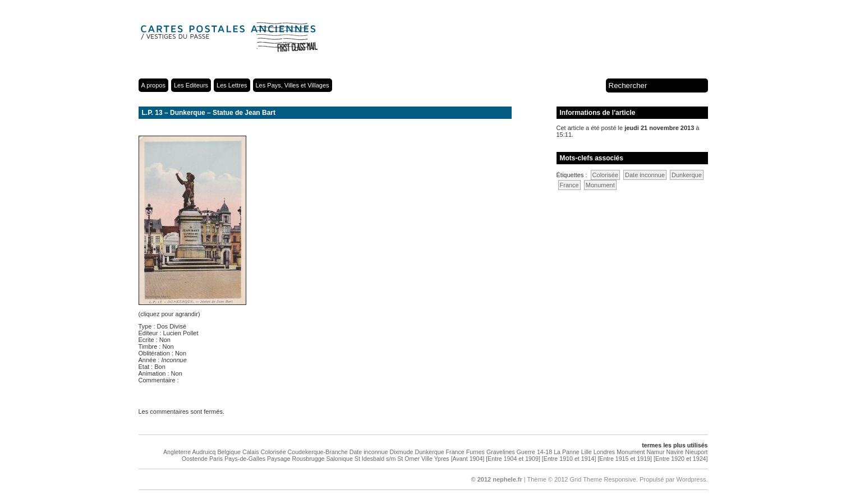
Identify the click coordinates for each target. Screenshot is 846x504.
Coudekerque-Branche (318, 452)
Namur (656, 452)
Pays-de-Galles (245, 459)
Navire (675, 452)
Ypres (442, 459)
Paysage (279, 459)
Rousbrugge (308, 459)
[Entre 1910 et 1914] (569, 459)
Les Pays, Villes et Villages (293, 85)
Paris (216, 459)
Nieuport (696, 452)
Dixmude (401, 452)
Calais (251, 452)
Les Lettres (232, 85)
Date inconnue (645, 175)
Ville (427, 459)
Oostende (195, 459)
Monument (600, 185)
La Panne (567, 452)
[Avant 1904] (468, 459)
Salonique (339, 459)
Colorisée (605, 175)
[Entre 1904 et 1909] (513, 459)
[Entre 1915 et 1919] (625, 459)
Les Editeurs (191, 85)
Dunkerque (687, 175)
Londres (604, 452)
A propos (153, 85)
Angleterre (177, 452)
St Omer (408, 459)
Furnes (475, 452)
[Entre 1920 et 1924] (681, 459)
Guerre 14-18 (534, 452)
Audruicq (204, 452)
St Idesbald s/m (375, 459)
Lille (587, 452)
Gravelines (501, 452)
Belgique (229, 452)
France (569, 185)
